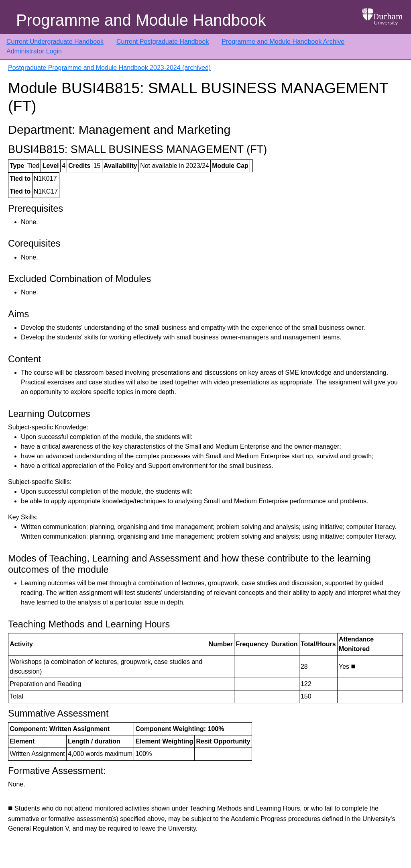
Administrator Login (34, 51)
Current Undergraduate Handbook (55, 42)
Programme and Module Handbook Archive (283, 42)
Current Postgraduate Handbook (163, 42)
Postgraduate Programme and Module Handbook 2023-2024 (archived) (109, 68)
